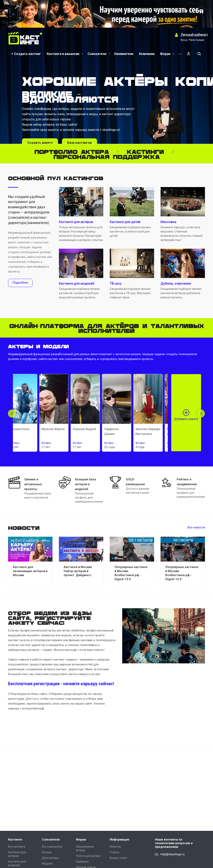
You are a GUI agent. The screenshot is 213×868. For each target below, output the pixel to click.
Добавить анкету (186, 419)
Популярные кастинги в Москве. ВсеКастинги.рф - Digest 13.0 (131, 573)
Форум (167, 54)
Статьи (114, 852)
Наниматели (124, 54)
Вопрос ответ (119, 858)
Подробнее (20, 283)
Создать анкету (40, 143)
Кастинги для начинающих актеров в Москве (30, 571)
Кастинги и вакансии (65, 54)
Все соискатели (52, 847)
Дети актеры (50, 858)
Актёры (47, 852)
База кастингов (79, 143)
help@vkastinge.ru (173, 854)
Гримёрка (82, 862)
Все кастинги (17, 847)
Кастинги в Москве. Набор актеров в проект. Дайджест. (78, 571)
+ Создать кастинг (26, 54)
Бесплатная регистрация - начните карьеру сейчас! (61, 684)
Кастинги (15, 840)
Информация (119, 840)
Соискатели (99, 54)
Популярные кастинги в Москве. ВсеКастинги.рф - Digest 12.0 (182, 573)
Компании (147, 54)
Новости (115, 847)
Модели (47, 864)
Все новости (196, 527)
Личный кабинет (194, 35)
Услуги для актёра (88, 856)
